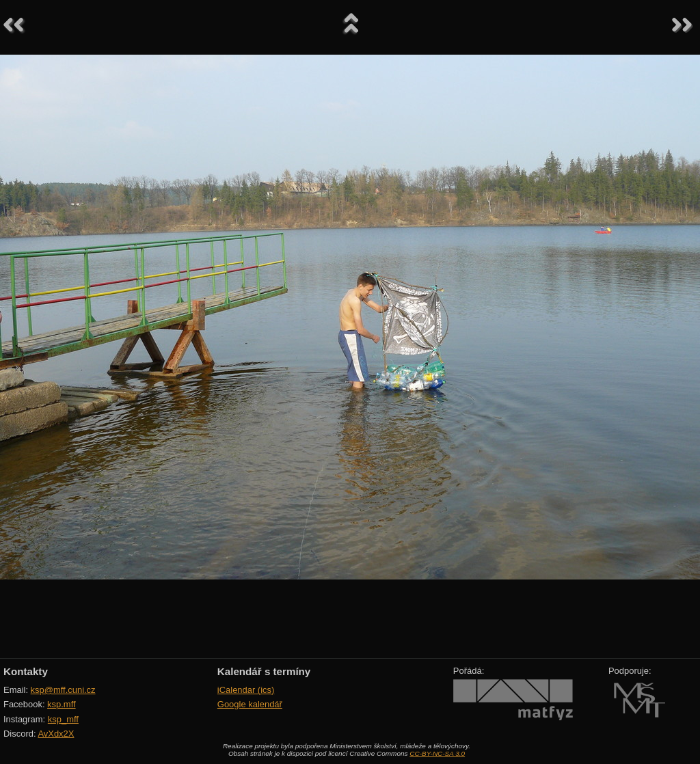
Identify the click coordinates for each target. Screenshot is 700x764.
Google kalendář (250, 704)
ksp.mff (62, 704)
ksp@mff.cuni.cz (63, 690)
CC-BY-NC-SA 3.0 (437, 753)
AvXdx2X (56, 734)
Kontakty (26, 671)
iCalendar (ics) (246, 690)
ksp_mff (63, 719)
